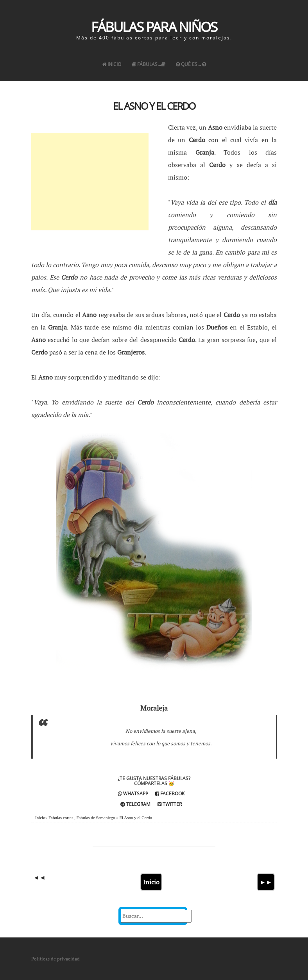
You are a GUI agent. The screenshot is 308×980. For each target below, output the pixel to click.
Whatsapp (133, 794)
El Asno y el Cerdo (154, 106)
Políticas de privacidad (56, 959)
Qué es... (191, 64)
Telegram (135, 804)
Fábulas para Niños (154, 27)
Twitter (170, 804)
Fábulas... (149, 64)
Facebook (170, 794)
